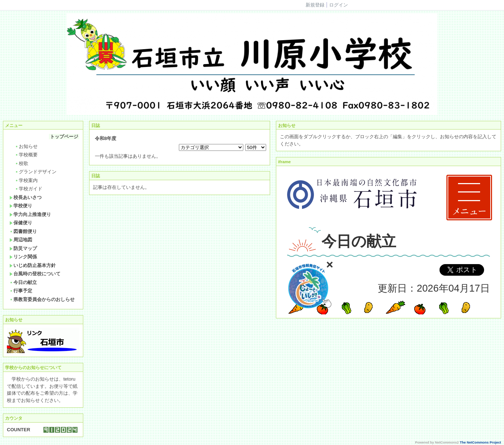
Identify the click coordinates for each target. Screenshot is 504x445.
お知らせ (26, 146)
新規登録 (315, 5)
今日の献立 (23, 282)
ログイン (339, 5)
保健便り (21, 223)
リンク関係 (23, 257)
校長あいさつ (26, 197)
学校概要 (26, 155)
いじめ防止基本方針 (33, 265)
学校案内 (26, 180)
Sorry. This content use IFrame (388, 242)
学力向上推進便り (30, 214)
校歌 (22, 163)
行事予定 (21, 291)
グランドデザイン (36, 172)
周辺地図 (21, 240)
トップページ (64, 137)
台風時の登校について (35, 274)
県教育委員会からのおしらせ (42, 299)
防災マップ (23, 248)
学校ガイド (29, 189)
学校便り (21, 206)
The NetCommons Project (480, 442)
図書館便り (23, 231)
